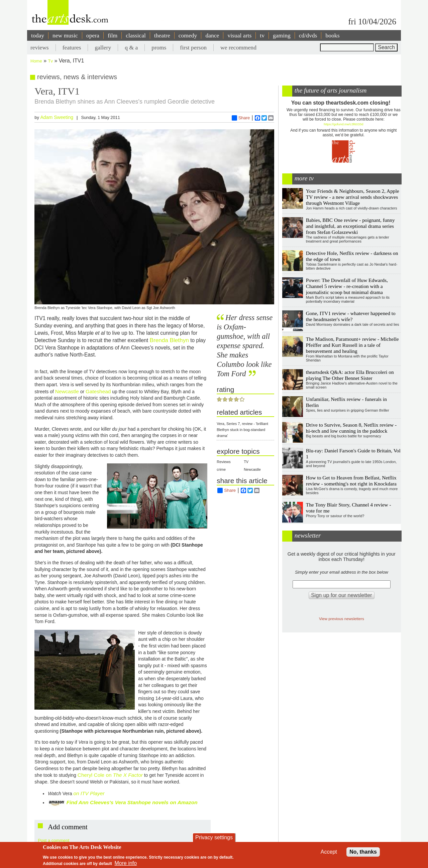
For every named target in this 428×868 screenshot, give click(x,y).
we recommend (238, 47)
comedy (188, 35)
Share (241, 118)
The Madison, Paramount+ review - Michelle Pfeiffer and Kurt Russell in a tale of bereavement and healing (352, 345)
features (72, 47)
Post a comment (53, 840)
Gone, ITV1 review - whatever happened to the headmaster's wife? (351, 316)
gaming (282, 35)
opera (93, 35)
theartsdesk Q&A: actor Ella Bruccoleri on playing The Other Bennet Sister (350, 375)
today (38, 35)
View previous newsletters (342, 619)
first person (193, 47)
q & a (131, 47)
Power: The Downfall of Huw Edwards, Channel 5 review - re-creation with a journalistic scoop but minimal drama (347, 286)
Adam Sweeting (57, 117)
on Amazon (184, 802)
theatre (162, 35)
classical (136, 35)
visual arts (239, 35)
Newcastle (67, 391)
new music (65, 35)
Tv (50, 61)
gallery (103, 47)
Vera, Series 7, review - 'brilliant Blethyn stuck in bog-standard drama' (242, 430)
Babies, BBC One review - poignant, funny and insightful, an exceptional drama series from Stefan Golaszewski (350, 226)
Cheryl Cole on (110, 775)
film (113, 35)
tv (262, 35)
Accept (329, 852)
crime (221, 469)
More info (126, 863)
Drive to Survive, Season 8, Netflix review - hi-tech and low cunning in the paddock (351, 428)
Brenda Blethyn (169, 340)
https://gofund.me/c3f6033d (343, 124)
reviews (40, 47)
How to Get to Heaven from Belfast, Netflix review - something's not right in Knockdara (351, 481)
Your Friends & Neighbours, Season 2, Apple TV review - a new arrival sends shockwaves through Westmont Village (353, 197)
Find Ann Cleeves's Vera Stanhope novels (118, 802)
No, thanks (363, 852)
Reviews (224, 462)
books (332, 35)
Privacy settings (214, 837)
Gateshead (98, 391)
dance (212, 35)
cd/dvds (308, 35)
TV (246, 462)
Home (36, 61)
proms (159, 47)
